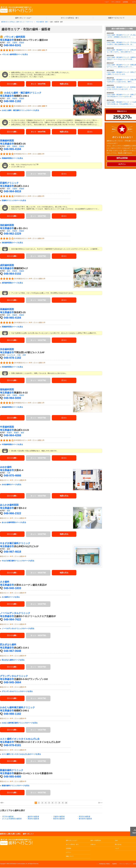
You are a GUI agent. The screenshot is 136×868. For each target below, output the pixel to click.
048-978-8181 (12, 746)
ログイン (68, 853)
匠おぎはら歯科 (8, 645)
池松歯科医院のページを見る (12, 243)
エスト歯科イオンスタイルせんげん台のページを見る (21, 755)
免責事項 (114, 864)
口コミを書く (12, 84)
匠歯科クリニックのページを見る (14, 201)
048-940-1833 (12, 589)
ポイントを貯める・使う (70, 18)
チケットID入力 (116, 2)
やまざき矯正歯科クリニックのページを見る (18, 561)
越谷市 (10, 40)
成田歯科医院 (7, 266)
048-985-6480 (12, 777)
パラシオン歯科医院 (15, 37)
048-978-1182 (12, 358)
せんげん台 (11, 356)
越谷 (9, 43)
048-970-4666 (12, 476)
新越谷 (22, 43)
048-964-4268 (12, 436)
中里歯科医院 (7, 427)
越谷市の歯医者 (33, 817)
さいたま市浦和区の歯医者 (12, 819)
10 (66, 803)
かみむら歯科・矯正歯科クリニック (23, 93)
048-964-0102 (12, 274)
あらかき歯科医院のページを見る (14, 523)
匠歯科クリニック (9, 183)
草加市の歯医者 (33, 819)
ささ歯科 (5, 582)
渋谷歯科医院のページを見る (12, 367)
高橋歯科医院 (7, 141)
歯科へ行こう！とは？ (23, 18)
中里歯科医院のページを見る (12, 445)
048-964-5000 (12, 398)
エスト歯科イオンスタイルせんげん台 (20, 739)
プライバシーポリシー (125, 864)
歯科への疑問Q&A (96, 841)
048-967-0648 (12, 651)
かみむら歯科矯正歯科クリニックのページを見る (20, 723)
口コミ (90, 84)
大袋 (19, 356)
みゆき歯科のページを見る (12, 485)
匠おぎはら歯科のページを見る (13, 660)
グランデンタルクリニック (14, 676)
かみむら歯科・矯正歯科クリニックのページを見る (20, 111)
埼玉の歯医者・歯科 (42, 22)
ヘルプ (107, 2)
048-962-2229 (12, 234)
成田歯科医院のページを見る (12, 283)
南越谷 (15, 99)
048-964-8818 (12, 192)
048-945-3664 (12, 683)
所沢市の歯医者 (85, 817)
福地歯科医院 (7, 390)
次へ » (100, 803)
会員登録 (125, 2)
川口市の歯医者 (8, 817)
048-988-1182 (12, 101)
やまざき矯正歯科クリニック (15, 544)
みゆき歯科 (6, 467)
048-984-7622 (12, 620)
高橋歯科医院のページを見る (12, 159)
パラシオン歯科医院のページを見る (15, 54)
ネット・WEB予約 (38, 84)
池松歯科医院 (7, 226)
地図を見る (64, 84)
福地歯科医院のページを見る (12, 408)
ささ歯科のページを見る (11, 598)
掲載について (70, 857)
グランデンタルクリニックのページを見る (17, 692)
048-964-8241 (12, 45)
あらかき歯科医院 (9, 505)
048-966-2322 (12, 514)
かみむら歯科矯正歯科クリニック (17, 708)
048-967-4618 (12, 552)
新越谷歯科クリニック (12, 771)
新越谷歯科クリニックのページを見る (16, 786)
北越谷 (15, 43)
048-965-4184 (12, 149)
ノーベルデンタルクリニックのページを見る (18, 629)
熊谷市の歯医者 (59, 819)
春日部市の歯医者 (85, 819)
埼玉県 (3, 40)
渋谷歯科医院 (7, 350)
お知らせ (93, 845)
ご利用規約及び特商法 (104, 864)
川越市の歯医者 (59, 817)
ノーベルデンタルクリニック (15, 614)
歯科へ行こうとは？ (72, 841)
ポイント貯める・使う (72, 845)
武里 (24, 356)
